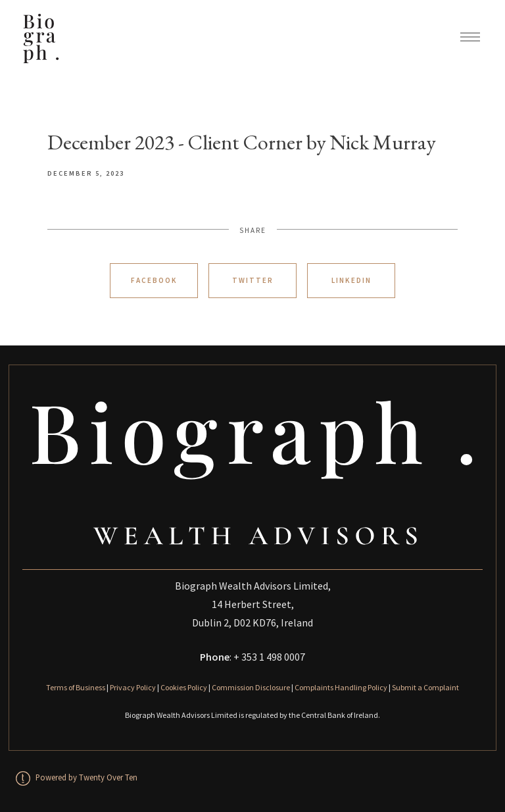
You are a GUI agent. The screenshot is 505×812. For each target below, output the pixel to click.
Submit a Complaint (425, 687)
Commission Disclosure (251, 687)
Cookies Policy (184, 687)
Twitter (253, 280)
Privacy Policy (133, 687)
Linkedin (351, 280)
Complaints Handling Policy (341, 687)
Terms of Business (76, 687)
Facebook (154, 280)
